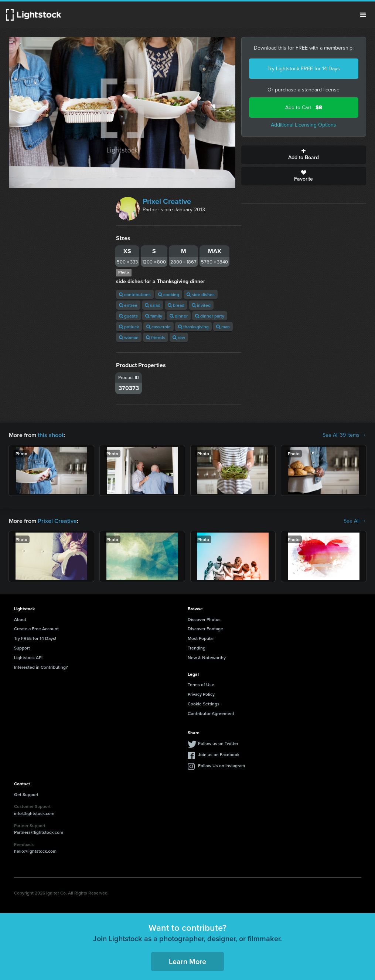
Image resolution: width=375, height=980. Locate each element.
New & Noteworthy (207, 657)
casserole (158, 327)
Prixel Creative (167, 201)
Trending (197, 648)
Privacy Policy (201, 694)
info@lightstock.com (34, 813)
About (20, 619)
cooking (169, 294)
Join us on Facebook (219, 754)
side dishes (201, 294)
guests (128, 316)
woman (129, 337)
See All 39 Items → (344, 435)
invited (201, 305)
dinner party (210, 316)
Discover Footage (205, 629)
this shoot (51, 435)
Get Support (26, 794)
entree (128, 305)
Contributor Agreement (211, 713)
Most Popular (201, 638)
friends (156, 337)
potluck (129, 327)
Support (22, 648)
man (223, 327)
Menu (363, 15)
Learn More (187, 961)
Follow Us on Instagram (221, 766)
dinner (179, 316)
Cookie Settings (204, 704)
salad (153, 305)
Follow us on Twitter (218, 743)
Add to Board (304, 155)
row (179, 337)
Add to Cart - (304, 108)
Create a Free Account (36, 629)
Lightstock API (28, 657)
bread (176, 305)
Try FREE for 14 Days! (35, 638)
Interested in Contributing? (41, 667)
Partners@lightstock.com (39, 832)
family (154, 316)
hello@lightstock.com (35, 851)
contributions (135, 294)
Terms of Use (201, 684)
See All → (355, 521)
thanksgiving (193, 327)
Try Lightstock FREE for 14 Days (304, 69)
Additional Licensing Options (304, 125)
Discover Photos (204, 619)
